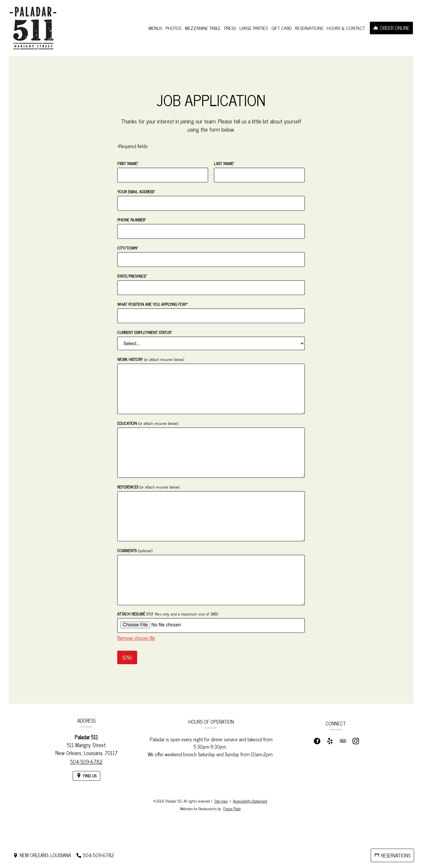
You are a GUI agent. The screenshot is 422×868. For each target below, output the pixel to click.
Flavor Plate (232, 809)
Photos (173, 28)
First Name (128, 163)
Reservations (309, 28)
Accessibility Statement (250, 801)
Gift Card (281, 28)
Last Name (224, 163)
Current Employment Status (144, 332)
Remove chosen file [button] (136, 638)
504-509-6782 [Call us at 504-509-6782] (86, 769)
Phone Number (131, 219)
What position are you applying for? (152, 304)
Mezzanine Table (203, 28)
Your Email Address (136, 191)
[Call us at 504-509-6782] (95, 855)
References (148, 487)
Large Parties (254, 28)
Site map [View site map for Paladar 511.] (221, 801)
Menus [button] (155, 28)
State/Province (132, 276)
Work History (151, 359)
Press (230, 28)
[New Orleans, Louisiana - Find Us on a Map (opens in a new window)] (42, 855)
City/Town (127, 248)
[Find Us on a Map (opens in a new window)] (86, 783)
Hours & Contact (346, 28)
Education (148, 423)
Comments (135, 550)
